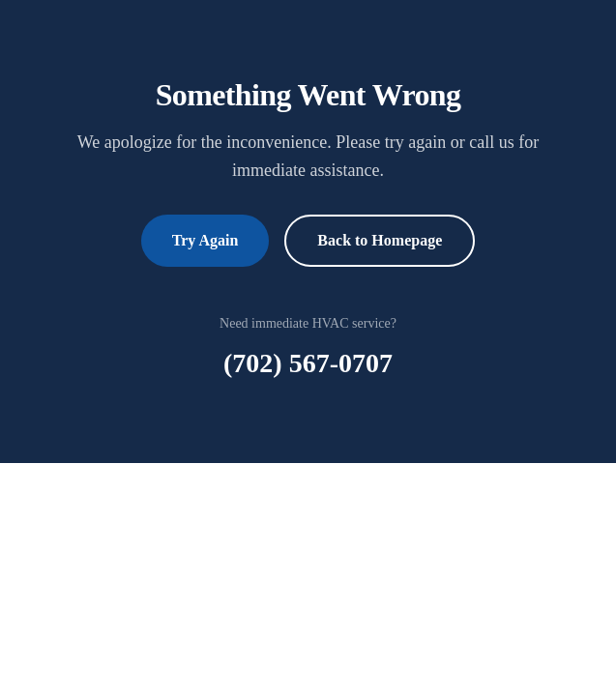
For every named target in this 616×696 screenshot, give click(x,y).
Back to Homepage (380, 240)
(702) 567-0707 (308, 363)
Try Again (205, 240)
